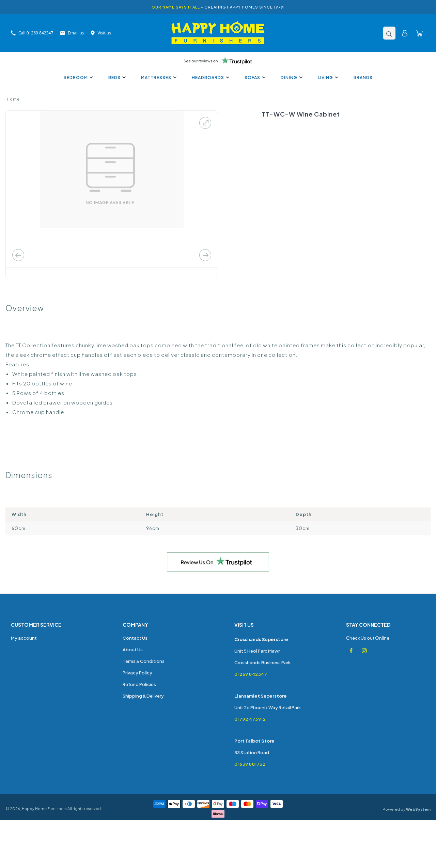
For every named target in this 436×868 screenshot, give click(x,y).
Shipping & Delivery (143, 696)
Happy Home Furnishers (44, 809)
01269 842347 (251, 674)
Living (327, 78)
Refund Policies (139, 684)
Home (13, 99)
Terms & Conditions (144, 661)
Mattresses (158, 78)
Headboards (210, 78)
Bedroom (77, 78)
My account (24, 638)
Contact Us (135, 638)
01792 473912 (250, 719)
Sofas (254, 78)
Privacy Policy (137, 673)
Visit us (101, 33)
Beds (116, 78)
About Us (133, 650)
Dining (291, 78)
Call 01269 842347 (32, 33)
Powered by (407, 809)
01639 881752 (250, 764)
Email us (72, 33)
